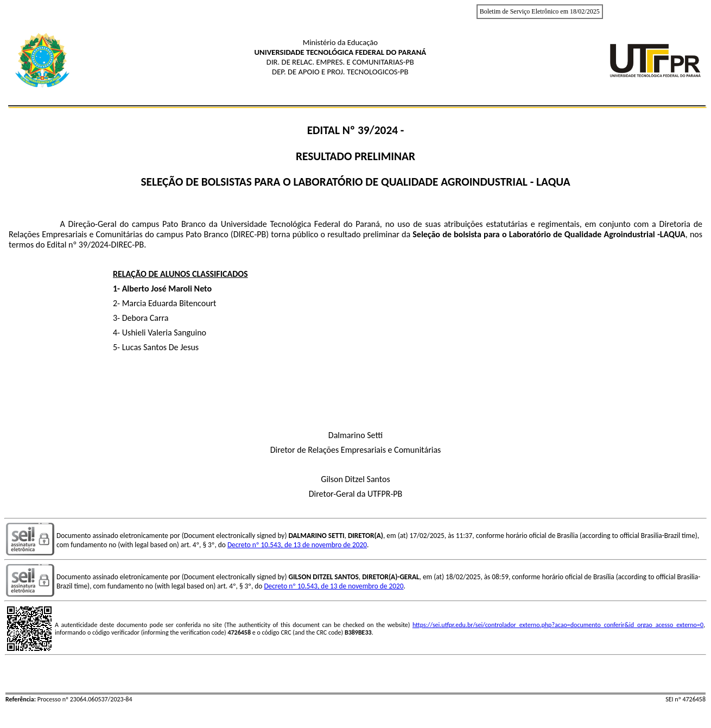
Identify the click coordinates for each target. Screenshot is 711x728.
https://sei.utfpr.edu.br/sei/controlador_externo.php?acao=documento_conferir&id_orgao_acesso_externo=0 (558, 625)
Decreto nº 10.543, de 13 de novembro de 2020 (297, 545)
